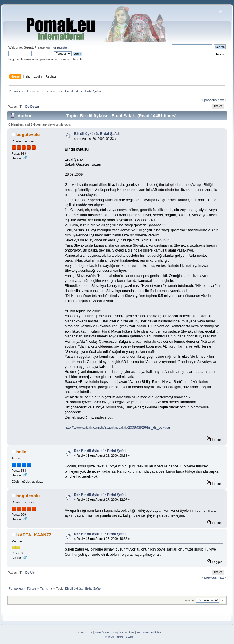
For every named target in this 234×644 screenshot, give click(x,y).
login (49, 47)
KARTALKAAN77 (34, 535)
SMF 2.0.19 (85, 632)
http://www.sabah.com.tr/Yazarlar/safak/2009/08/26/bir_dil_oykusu (117, 428)
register (62, 47)
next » (222, 100)
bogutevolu (28, 134)
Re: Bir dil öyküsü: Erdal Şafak (100, 451)
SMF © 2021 (103, 632)
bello (22, 452)
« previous (209, 100)
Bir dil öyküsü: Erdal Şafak (97, 134)
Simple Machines (124, 632)
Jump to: (190, 600)
